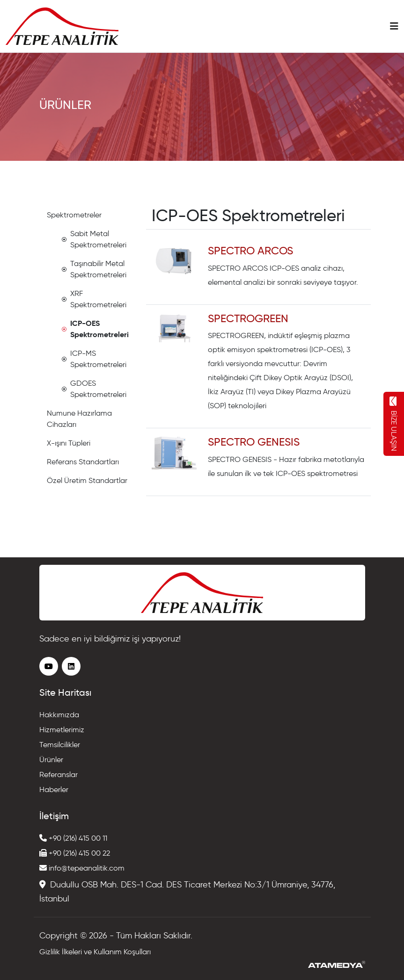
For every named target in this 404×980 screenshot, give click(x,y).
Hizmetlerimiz (62, 730)
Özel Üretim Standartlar (87, 480)
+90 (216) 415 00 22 (75, 853)
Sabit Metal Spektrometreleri (94, 239)
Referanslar (59, 775)
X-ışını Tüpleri (69, 443)
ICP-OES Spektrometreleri (95, 329)
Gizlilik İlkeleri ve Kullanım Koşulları (95, 952)
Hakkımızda (59, 715)
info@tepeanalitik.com (82, 868)
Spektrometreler (74, 215)
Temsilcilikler (60, 745)
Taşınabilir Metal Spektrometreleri (94, 269)
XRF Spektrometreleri (94, 299)
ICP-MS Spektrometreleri (94, 359)
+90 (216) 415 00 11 (73, 838)
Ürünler (51, 760)
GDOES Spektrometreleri (94, 389)
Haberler (54, 789)
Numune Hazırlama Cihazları (79, 419)
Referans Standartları (83, 462)
